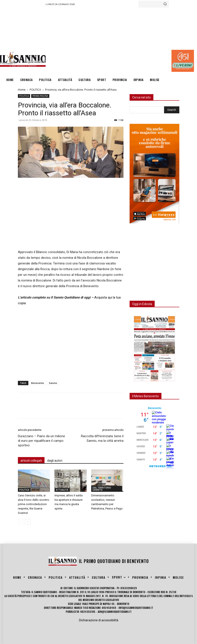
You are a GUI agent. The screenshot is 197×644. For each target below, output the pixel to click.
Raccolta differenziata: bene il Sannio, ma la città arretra (102, 438)
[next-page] (28, 522)
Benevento (38, 383)
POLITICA (35, 90)
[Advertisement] (121, 40)
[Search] (165, 4)
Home (22, 90)
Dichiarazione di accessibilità (99, 620)
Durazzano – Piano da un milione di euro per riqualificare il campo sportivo (41, 441)
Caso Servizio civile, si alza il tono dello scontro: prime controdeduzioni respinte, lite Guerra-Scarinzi (34, 504)
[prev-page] (21, 522)
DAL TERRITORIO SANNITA (102, 489)
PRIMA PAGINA (40, 96)
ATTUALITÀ (62, 490)
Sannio (53, 383)
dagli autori (55, 461)
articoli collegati (31, 461)
